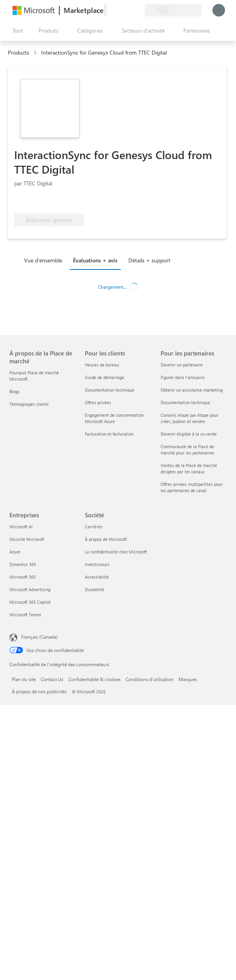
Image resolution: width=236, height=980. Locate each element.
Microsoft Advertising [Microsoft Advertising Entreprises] (30, 589)
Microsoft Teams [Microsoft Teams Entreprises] (25, 615)
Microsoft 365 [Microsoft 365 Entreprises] (23, 577)
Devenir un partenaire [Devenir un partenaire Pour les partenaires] (182, 365)
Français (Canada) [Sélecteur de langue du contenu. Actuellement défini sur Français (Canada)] (39, 637)
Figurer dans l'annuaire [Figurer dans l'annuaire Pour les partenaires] (183, 377)
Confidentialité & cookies (94, 679)
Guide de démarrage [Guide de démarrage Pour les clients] (104, 377)
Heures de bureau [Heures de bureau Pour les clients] (102, 365)
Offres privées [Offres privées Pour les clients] (98, 402)
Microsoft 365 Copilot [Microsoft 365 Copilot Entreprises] (30, 602)
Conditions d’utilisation (150, 679)
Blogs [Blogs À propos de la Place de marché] (15, 391)
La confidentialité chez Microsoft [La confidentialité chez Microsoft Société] (116, 552)
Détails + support (149, 260)
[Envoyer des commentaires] (110, 10)
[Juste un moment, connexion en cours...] (219, 10)
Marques (188, 679)
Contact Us (52, 679)
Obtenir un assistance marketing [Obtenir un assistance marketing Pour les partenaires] (192, 390)
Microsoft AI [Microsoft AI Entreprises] (21, 527)
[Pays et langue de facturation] (173, 10)
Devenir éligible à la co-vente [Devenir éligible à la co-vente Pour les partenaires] (189, 434)
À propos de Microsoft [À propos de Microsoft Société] (106, 539)
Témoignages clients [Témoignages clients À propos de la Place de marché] (29, 404)
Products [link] (18, 52)
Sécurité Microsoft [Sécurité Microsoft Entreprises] (27, 539)
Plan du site (24, 679)
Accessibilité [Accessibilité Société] (97, 577)
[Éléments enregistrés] (129, 10)
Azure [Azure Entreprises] (15, 552)
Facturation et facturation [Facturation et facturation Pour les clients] (109, 434)
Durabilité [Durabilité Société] (94, 589)
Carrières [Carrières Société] (94, 527)
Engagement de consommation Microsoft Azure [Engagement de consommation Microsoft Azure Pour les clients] (114, 418)
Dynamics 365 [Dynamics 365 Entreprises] (23, 564)
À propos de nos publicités (39, 691)
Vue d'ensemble (43, 260)
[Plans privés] (139, 10)
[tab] (45, 260)
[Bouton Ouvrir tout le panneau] (16, 31)
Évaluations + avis (95, 260)
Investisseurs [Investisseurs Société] (97, 564)
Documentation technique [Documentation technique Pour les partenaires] (185, 402)
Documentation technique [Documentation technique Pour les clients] (110, 390)
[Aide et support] (120, 10)
